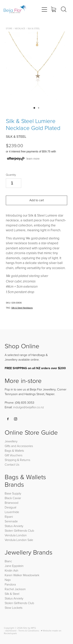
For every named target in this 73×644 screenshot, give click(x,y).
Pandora (10, 584)
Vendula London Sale (19, 540)
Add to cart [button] (37, 200)
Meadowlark (31, 575)
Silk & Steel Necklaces (22, 308)
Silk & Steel (34, 28)
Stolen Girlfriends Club (19, 531)
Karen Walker (13, 575)
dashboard (11, 631)
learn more (33, 159)
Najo (8, 580)
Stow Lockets (14, 608)
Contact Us (12, 464)
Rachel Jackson (15, 589)
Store (9, 28)
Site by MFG (30, 628)
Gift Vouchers (14, 455)
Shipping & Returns (17, 460)
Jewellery (11, 441)
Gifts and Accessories (19, 446)
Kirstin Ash (11, 570)
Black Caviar (13, 498)
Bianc (9, 561)
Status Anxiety (14, 526)
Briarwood (11, 503)
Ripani (9, 517)
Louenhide (12, 512)
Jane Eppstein (15, 566)
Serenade (11, 521)
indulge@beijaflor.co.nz (29, 407)
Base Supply (13, 493)
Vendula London (16, 535)
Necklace (20, 28)
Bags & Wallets (14, 451)
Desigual (10, 507)
